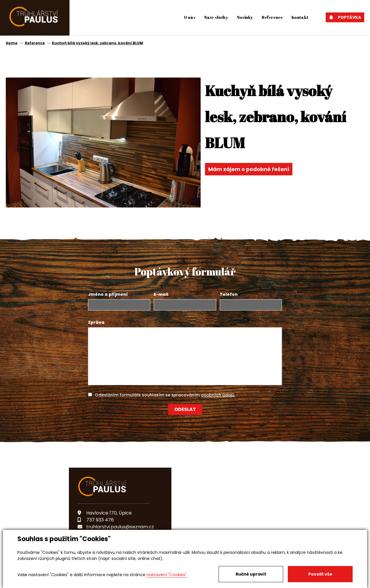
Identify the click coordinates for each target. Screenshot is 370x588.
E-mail (161, 294)
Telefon (229, 294)
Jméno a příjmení (108, 294)
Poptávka (345, 17)
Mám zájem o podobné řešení (249, 169)
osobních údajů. (218, 395)
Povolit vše (320, 574)
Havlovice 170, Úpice (105, 513)
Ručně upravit (251, 574)
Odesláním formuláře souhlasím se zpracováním (165, 395)
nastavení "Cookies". (167, 575)
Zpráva (96, 322)
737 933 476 (96, 520)
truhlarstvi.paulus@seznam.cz (116, 527)
